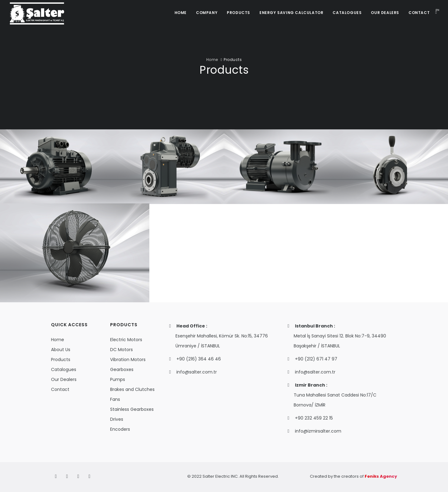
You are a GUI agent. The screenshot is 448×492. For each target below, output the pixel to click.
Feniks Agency (381, 476)
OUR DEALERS (385, 13)
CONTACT (419, 13)
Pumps (118, 379)
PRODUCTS (238, 13)
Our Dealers (64, 379)
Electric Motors (126, 340)
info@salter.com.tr (197, 372)
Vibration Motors (128, 360)
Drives (117, 419)
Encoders (120, 429)
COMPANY (207, 13)
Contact (60, 389)
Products (61, 360)
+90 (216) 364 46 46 (199, 359)
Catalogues (64, 369)
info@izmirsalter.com (318, 431)
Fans (115, 399)
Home (212, 60)
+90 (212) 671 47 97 (316, 359)
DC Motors (121, 350)
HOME (181, 13)
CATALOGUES (347, 13)
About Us (61, 350)
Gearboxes (122, 369)
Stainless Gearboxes (132, 409)
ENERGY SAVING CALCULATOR (291, 13)
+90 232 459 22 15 (314, 418)
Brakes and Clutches (132, 389)
